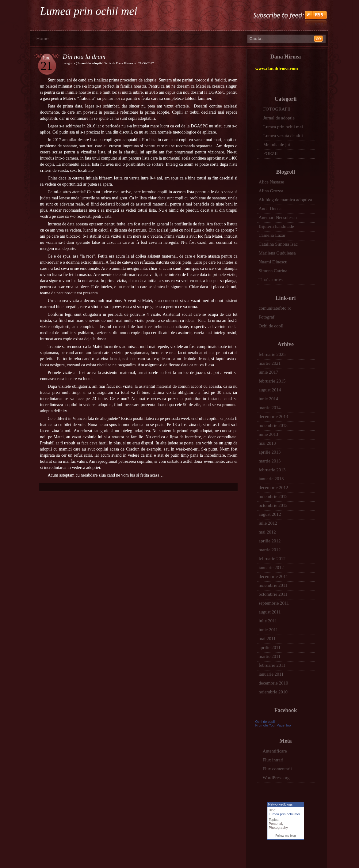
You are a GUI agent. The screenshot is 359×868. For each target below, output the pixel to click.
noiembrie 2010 (273, 692)
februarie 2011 (272, 665)
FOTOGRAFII (277, 109)
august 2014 (270, 390)
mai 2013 (267, 443)
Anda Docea (270, 209)
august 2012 (270, 514)
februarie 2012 (272, 559)
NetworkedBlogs (281, 804)
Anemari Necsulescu (278, 217)
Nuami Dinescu (273, 262)
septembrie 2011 (274, 603)
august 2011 (270, 612)
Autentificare (275, 751)
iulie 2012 (268, 523)
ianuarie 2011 (271, 674)
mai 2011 (267, 639)
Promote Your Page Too (273, 725)
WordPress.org (276, 778)
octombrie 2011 (273, 594)
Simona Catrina (273, 271)
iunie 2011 (268, 630)
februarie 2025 (272, 354)
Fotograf (267, 317)
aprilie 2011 (270, 647)
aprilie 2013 (270, 452)
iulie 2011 (268, 621)
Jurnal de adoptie (90, 63)
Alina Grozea (271, 191)
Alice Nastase (271, 182)
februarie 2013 (272, 470)
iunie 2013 (269, 434)
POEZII (271, 153)
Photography (278, 828)
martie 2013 (270, 461)
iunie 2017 (269, 372)
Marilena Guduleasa (277, 253)
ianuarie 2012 (271, 568)
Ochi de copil (271, 326)
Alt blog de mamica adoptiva (285, 200)
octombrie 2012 (273, 505)
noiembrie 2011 (273, 585)
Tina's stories (271, 280)
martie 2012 (270, 550)
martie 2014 (270, 408)
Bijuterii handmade (276, 226)
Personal (275, 824)
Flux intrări (273, 760)
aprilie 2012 (270, 541)
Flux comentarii (277, 769)
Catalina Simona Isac (278, 244)
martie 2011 (270, 656)
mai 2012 (267, 532)
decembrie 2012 (273, 488)
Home (43, 38)
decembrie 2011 (273, 576)
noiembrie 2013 (273, 425)
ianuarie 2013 (271, 479)
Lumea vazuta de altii (283, 136)
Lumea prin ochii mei (89, 11)
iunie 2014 (269, 399)
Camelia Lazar (272, 235)
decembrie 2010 (273, 683)
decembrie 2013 (273, 417)
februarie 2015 (272, 381)
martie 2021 (270, 363)
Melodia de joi (277, 145)
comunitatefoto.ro (275, 308)
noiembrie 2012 (273, 496)
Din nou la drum (84, 57)
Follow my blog (286, 836)
